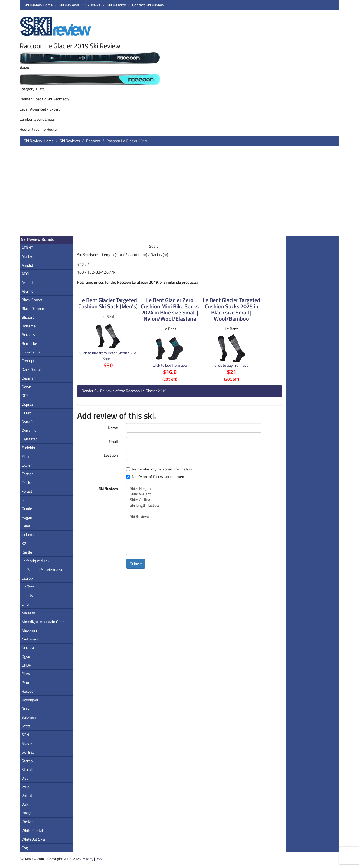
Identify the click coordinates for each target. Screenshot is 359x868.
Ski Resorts (116, 5)
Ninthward (30, 639)
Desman (29, 378)
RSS (99, 859)
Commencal (31, 352)
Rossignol (30, 700)
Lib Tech (28, 587)
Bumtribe (29, 343)
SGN (25, 735)
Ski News (93, 5)
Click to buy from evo (170, 365)
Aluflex (27, 256)
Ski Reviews (69, 5)
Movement (31, 630)
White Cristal (32, 830)
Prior (26, 682)
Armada (28, 282)
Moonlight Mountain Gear (43, 622)
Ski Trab (28, 752)
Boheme (29, 326)
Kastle (27, 552)
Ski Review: (108, 488)
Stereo (27, 761)
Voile (26, 787)
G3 (24, 500)
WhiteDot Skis (33, 839)
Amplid (27, 265)
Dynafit (28, 422)
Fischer (28, 482)
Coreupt (28, 361)
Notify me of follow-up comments (157, 477)
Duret (26, 413)
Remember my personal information (159, 469)
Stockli (27, 769)
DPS (25, 395)
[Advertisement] (179, 193)
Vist (25, 778)
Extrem (28, 465)
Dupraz (27, 404)
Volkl (26, 804)
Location (111, 455)
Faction (28, 474)
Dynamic (29, 430)
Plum (26, 674)
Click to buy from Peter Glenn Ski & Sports (108, 356)
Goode (27, 508)
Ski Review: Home (39, 141)
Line (25, 604)
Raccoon (93, 141)
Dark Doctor (31, 369)
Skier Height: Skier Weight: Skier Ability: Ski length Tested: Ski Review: (194, 519)
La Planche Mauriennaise (42, 569)
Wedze (27, 822)
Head (26, 526)
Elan (25, 456)
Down (27, 387)
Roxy (26, 709)
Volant (27, 795)
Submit (136, 564)
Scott (26, 726)
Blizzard (28, 317)
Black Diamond (34, 308)
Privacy (87, 859)
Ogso (26, 656)
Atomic (27, 291)
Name (113, 428)
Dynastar (29, 439)
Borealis (28, 335)
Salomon (29, 717)
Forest (27, 491)
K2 (24, 543)
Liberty (27, 595)
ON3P (26, 665)
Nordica (28, 648)
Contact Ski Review (148, 5)
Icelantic (28, 535)
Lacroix (27, 578)
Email (113, 441)
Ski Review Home (38, 5)
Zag (25, 848)
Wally (26, 813)
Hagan (27, 517)
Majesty (28, 613)
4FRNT (27, 248)
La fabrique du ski (36, 561)
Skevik (27, 743)
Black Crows (32, 300)
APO (25, 274)
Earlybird (29, 448)
